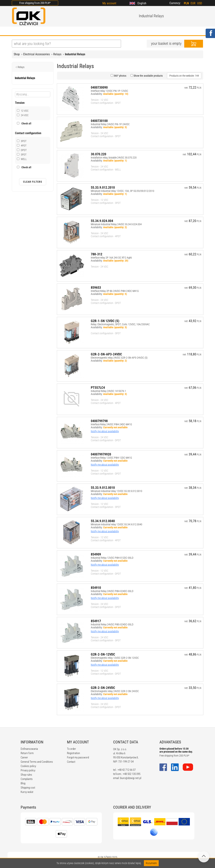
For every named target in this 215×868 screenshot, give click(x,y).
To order (71, 749)
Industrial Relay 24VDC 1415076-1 (108, 391)
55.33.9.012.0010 (103, 488)
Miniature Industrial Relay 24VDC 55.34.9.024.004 (116, 224)
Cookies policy (28, 766)
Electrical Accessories (36, 54)
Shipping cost (28, 788)
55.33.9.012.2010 (103, 187)
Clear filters (33, 182)
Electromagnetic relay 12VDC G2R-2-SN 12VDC (115, 658)
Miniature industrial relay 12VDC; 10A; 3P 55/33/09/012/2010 (123, 191)
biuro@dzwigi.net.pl (131, 778)
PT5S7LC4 (98, 388)
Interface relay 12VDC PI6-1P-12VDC (109, 91)
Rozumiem (151, 863)
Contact (71, 762)
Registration (73, 753)
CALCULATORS (119, 31)
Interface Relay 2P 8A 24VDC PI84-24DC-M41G (115, 291)
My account (109, 3)
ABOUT (34, 31)
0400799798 (99, 421)
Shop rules (26, 775)
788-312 (97, 254)
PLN (186, 3)
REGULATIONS (90, 31)
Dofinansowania (29, 749)
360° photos (120, 76)
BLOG (68, 31)
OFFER (51, 31)
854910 (96, 588)
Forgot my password (78, 757)
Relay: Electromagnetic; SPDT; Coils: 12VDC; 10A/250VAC (120, 324)
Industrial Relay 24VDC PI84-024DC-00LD (112, 591)
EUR (193, 3)
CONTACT (144, 31)
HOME (16, 31)
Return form (27, 753)
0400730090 (99, 87)
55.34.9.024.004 (102, 221)
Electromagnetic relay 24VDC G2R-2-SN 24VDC (115, 691)
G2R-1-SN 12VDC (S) (105, 321)
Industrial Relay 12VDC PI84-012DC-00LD (112, 558)
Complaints (27, 779)
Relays (57, 54)
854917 (96, 621)
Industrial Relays (75, 54)
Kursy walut (27, 792)
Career (24, 757)
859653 (96, 287)
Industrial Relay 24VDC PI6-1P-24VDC (110, 124)
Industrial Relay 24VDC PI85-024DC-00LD (112, 624)
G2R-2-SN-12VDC (103, 654)
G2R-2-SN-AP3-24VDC (106, 354)
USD (200, 3)
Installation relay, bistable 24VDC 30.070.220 (114, 158)
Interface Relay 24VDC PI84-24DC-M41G (111, 424)
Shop (17, 54)
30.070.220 (98, 154)
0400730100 (99, 121)
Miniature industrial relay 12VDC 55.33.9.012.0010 (117, 491)
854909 (96, 554)
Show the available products (148, 76)
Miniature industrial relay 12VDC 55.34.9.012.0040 (117, 524)
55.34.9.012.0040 (103, 521)
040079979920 (101, 454)
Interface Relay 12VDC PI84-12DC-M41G (111, 458)
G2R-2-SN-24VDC (103, 688)
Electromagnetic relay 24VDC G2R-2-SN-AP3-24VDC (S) (119, 358)
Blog (23, 783)
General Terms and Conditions (37, 762)
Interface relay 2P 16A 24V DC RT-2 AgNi (111, 258)
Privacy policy (28, 770)
